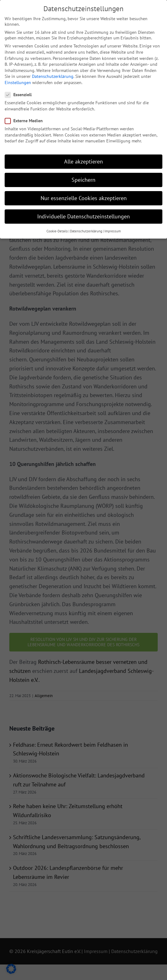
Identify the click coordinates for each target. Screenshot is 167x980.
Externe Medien (26, 118)
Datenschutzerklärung (53, 73)
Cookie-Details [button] (57, 228)
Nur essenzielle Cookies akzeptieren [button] (84, 195)
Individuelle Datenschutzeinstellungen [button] (83, 213)
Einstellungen (18, 79)
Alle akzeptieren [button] (83, 158)
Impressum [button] (113, 228)
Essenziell (21, 92)
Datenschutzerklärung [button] (86, 228)
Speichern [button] (83, 177)
